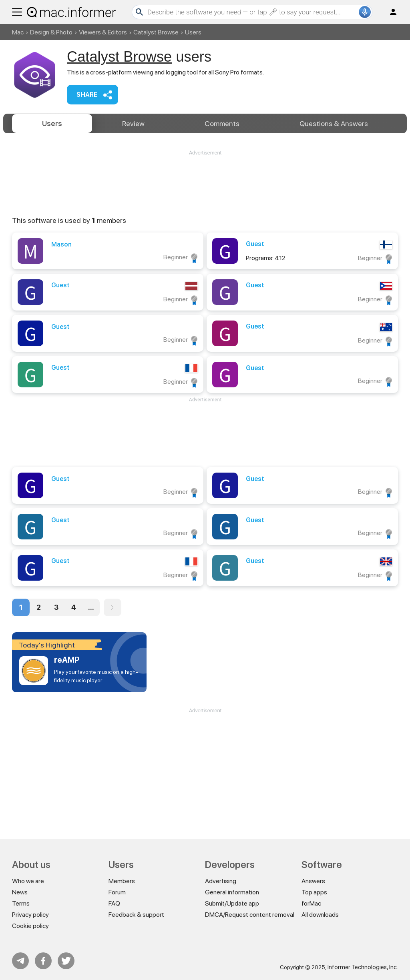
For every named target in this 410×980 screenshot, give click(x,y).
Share (87, 95)
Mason (61, 244)
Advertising (221, 881)
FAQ (114, 903)
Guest (255, 244)
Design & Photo (51, 32)
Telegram (20, 961)
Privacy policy (30, 915)
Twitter (66, 961)
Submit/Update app (232, 903)
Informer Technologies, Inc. (363, 967)
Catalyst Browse (156, 32)
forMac (311, 903)
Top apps (314, 892)
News (20, 892)
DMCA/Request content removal (250, 915)
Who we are (28, 881)
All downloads (320, 915)
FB (43, 961)
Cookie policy (30, 926)
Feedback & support (136, 915)
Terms (21, 903)
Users (52, 123)
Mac (18, 32)
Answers (334, 123)
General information (232, 892)
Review (133, 123)
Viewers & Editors (103, 32)
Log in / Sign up (390, 12)
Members (122, 881)
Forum (117, 892)
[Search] (252, 12)
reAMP (67, 660)
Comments (222, 123)
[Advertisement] (205, 180)
